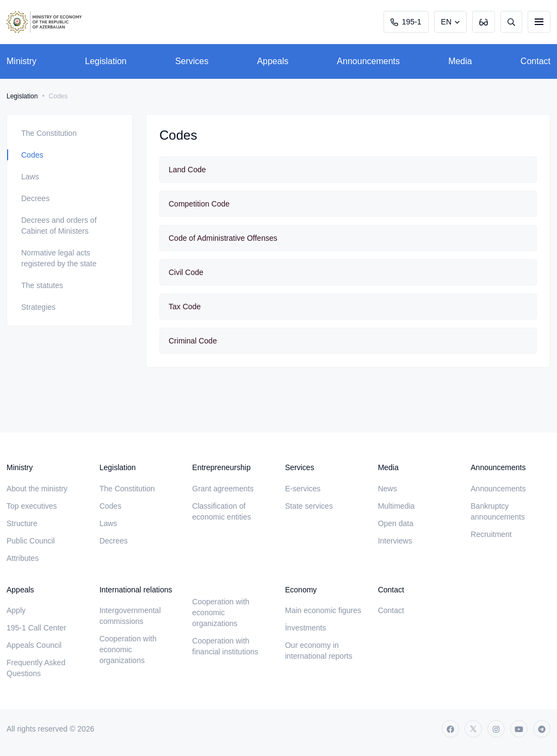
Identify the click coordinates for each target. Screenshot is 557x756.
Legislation (106, 61)
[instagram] (496, 729)
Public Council (31, 541)
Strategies (38, 307)
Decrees (35, 198)
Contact (536, 61)
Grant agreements (223, 489)
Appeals (273, 61)
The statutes (42, 285)
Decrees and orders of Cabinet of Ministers (59, 226)
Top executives (32, 506)
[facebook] (450, 729)
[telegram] (542, 729)
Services (192, 61)
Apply (16, 610)
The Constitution (49, 133)
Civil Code (186, 272)
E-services (303, 489)
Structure (22, 523)
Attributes (23, 558)
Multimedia (397, 506)
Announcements (368, 61)
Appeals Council (34, 645)
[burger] (539, 22)
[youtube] (519, 729)
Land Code (187, 170)
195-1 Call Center (36, 628)
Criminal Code (193, 341)
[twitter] (473, 729)
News (388, 489)
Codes (32, 155)
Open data (396, 523)
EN (446, 22)
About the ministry (37, 489)
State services (309, 506)
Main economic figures (323, 610)
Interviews (395, 541)
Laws (30, 177)
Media (460, 61)
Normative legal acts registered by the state (59, 258)
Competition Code (199, 204)
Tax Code (185, 307)
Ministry (21, 61)
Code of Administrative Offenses (223, 238)
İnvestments (305, 628)
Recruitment (491, 534)
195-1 (406, 22)
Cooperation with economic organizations (128, 649)
